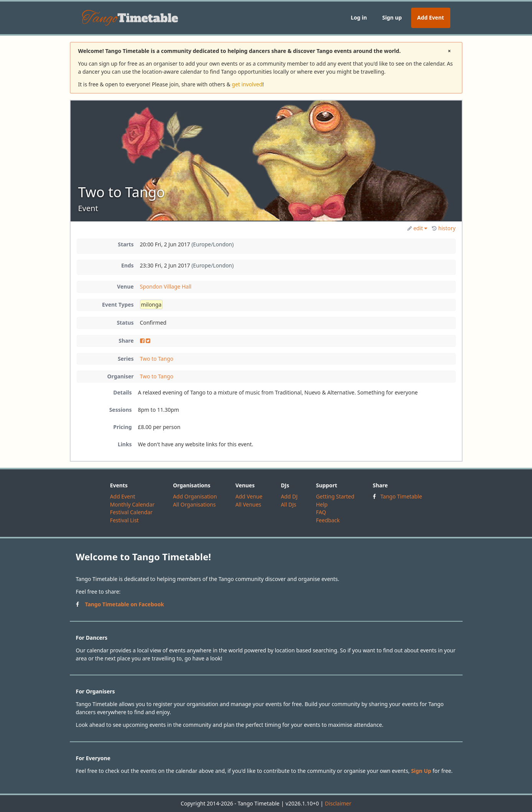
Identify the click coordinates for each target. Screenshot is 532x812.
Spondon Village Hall (166, 286)
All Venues (248, 504)
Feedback (328, 520)
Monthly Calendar (132, 504)
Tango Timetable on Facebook (125, 604)
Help (322, 504)
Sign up (392, 17)
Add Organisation (195, 496)
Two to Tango (157, 359)
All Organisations (194, 504)
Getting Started (335, 496)
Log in (359, 17)
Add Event (431, 17)
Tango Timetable (401, 496)
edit (418, 228)
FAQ (321, 512)
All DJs (288, 504)
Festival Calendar (131, 512)
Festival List (124, 520)
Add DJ (289, 496)
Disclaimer (338, 803)
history (444, 228)
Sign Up (421, 771)
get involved (247, 84)
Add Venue (249, 496)
